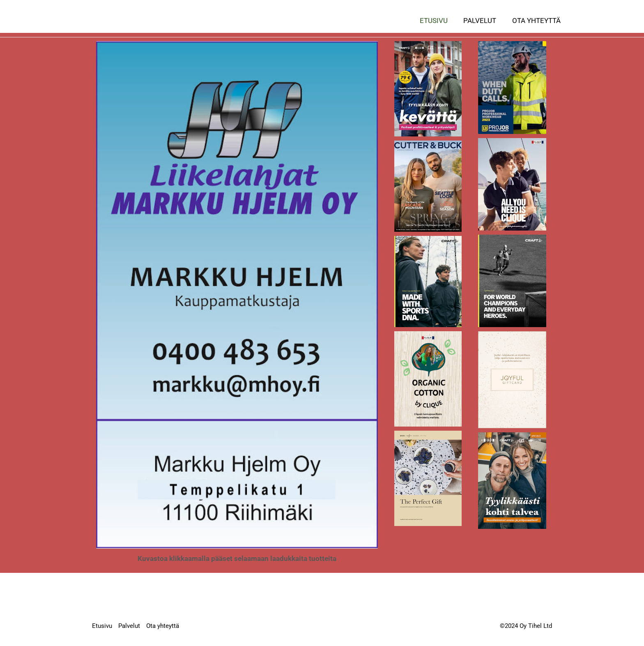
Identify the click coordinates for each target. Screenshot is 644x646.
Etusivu (438, 21)
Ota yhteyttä (537, 21)
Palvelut (483, 21)
